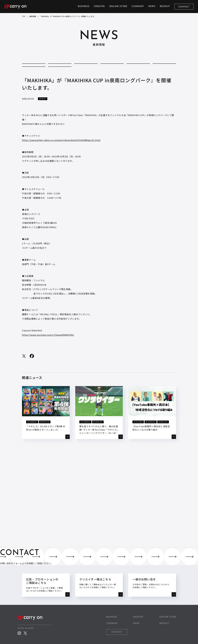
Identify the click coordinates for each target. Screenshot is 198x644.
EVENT (138, 67)
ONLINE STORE (118, 6)
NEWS (152, 6)
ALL (34, 67)
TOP (24, 16)
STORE (60, 75)
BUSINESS (84, 6)
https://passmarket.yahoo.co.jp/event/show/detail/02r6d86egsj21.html (61, 152)
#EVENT (43, 110)
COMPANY (138, 6)
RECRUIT (165, 6)
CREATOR (99, 6)
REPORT (34, 75)
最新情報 (33, 16)
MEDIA (164, 67)
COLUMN (60, 67)
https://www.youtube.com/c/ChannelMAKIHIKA (48, 346)
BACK (99, 470)
